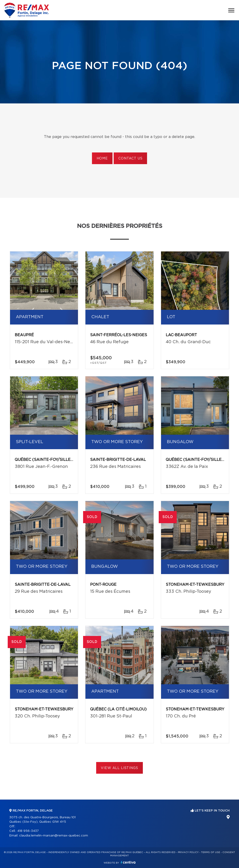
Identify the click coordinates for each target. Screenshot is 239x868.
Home (102, 159)
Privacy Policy (188, 852)
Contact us (130, 159)
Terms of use (211, 852)
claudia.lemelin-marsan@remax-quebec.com (54, 836)
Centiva (128, 862)
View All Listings (119, 768)
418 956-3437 (28, 831)
